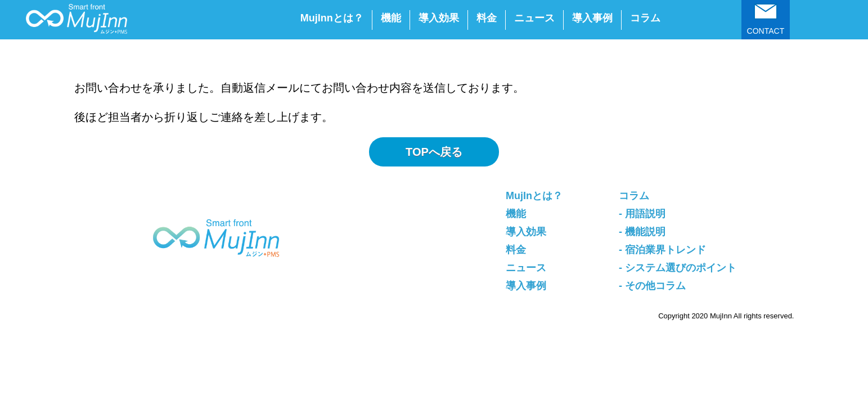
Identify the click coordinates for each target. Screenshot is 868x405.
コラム (645, 18)
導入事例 (592, 18)
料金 (487, 18)
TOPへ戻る (434, 152)
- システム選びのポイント (678, 268)
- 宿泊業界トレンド (662, 250)
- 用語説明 (642, 214)
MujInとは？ (534, 196)
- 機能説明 (642, 232)
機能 (391, 18)
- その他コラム (652, 286)
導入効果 (439, 18)
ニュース (534, 18)
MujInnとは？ (332, 18)
